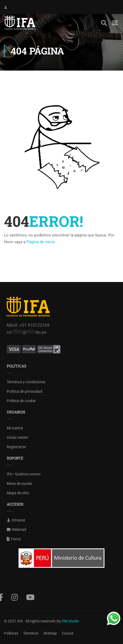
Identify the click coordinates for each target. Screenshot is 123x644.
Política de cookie (21, 401)
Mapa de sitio (18, 493)
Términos (31, 633)
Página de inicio (41, 242)
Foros (14, 539)
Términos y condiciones (26, 382)
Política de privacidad (24, 391)
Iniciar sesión (18, 437)
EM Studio (70, 621)
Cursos (68, 633)
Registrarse (16, 447)
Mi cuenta (15, 428)
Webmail (16, 530)
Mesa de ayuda (19, 483)
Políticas (11, 633)
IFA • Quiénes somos (24, 474)
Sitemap (50, 633)
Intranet (16, 520)
